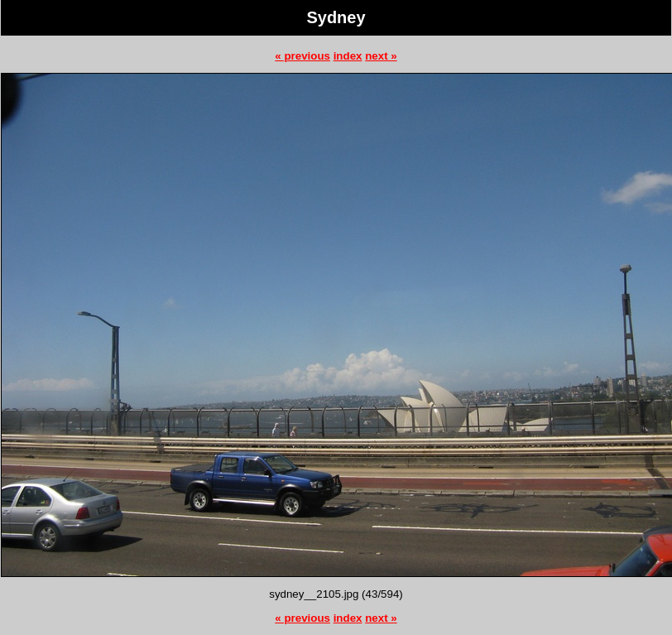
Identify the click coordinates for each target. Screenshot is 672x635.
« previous (302, 56)
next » (381, 56)
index (348, 56)
